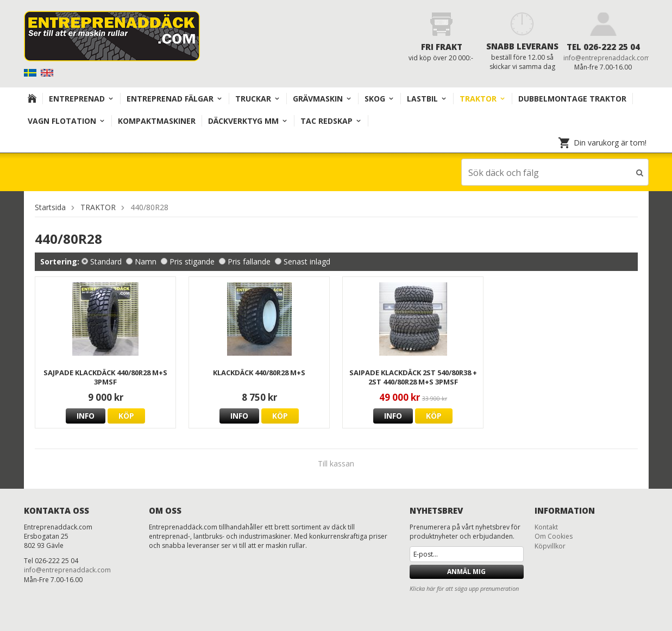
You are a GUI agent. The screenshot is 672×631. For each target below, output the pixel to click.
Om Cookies (554, 536)
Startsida (50, 207)
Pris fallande (245, 261)
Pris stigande (188, 261)
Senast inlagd (303, 261)
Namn (141, 261)
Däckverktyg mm (248, 121)
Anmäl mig (466, 571)
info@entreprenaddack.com (607, 58)
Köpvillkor (550, 545)
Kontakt (546, 526)
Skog (379, 99)
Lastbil (427, 99)
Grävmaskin (322, 99)
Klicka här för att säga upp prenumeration (464, 588)
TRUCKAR (258, 99)
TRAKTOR (483, 99)
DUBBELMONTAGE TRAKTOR (572, 99)
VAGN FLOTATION (67, 121)
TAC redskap (331, 121)
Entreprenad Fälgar (175, 99)
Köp (126, 415)
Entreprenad (81, 99)
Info (86, 415)
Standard (102, 261)
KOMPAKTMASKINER (157, 121)
